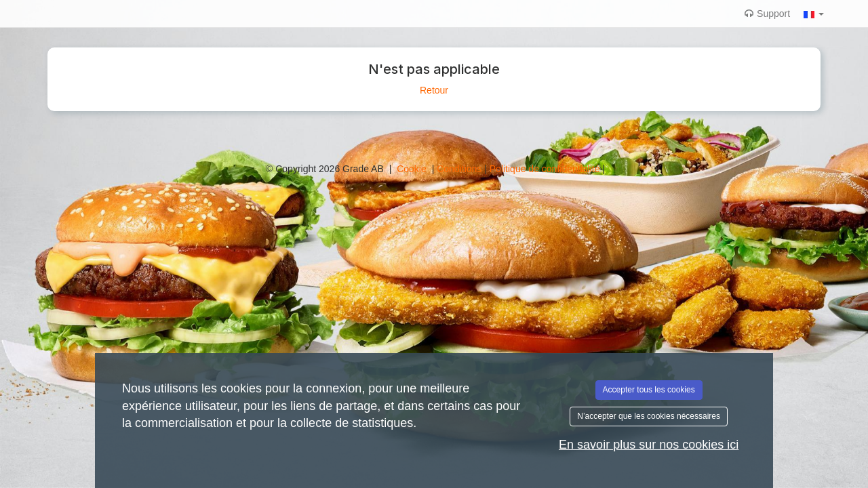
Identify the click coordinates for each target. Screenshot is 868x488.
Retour (434, 90)
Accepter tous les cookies (649, 390)
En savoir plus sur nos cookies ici (649, 445)
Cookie (413, 169)
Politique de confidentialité (546, 169)
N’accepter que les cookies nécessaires (649, 416)
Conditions (460, 169)
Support (767, 14)
